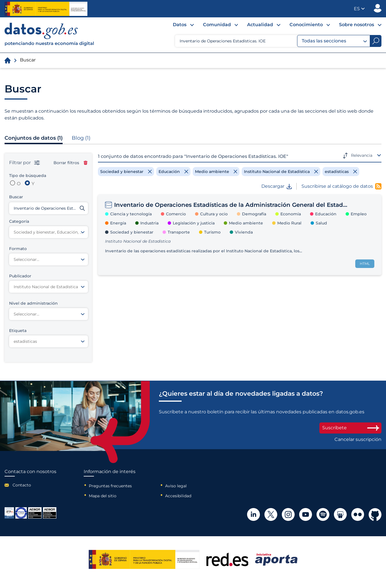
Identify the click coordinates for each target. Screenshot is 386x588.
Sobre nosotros (357, 25)
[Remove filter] (126, 172)
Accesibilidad (178, 496)
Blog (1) (81, 138)
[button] (359, 9)
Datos (180, 25)
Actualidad (260, 25)
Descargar (277, 186)
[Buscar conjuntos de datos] (49, 208)
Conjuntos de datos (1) (34, 138)
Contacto (22, 485)
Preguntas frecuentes (110, 486)
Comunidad (217, 25)
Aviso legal (176, 486)
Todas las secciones (334, 41)
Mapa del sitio (103, 496)
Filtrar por (24, 163)
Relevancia (362, 155)
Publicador (378, 8)
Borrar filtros (70, 163)
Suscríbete (350, 428)
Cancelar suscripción (358, 440)
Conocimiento (306, 25)
